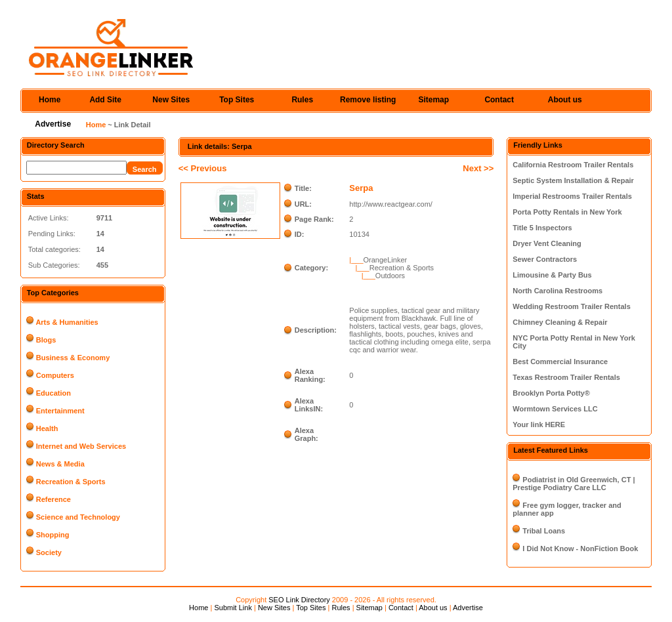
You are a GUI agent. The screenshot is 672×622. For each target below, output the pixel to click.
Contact (499, 100)
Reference (53, 499)
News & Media (60, 464)
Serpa (361, 188)
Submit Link (233, 608)
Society (49, 552)
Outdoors (390, 276)
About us (565, 100)
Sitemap (433, 100)
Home (50, 100)
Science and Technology (78, 517)
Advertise (53, 124)
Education (53, 393)
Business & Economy (73, 358)
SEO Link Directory (299, 600)
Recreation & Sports (71, 482)
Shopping (53, 535)
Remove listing (368, 100)
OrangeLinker (386, 260)
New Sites (171, 100)
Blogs (46, 340)
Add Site (105, 100)
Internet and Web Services (81, 446)
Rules (302, 100)
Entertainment (60, 411)
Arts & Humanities (67, 322)
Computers (55, 375)
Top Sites (237, 100)
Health (47, 428)
